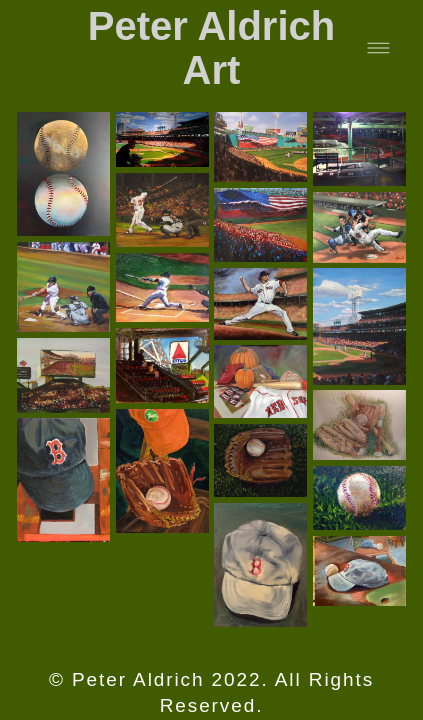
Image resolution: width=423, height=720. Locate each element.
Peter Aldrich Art (211, 48)
